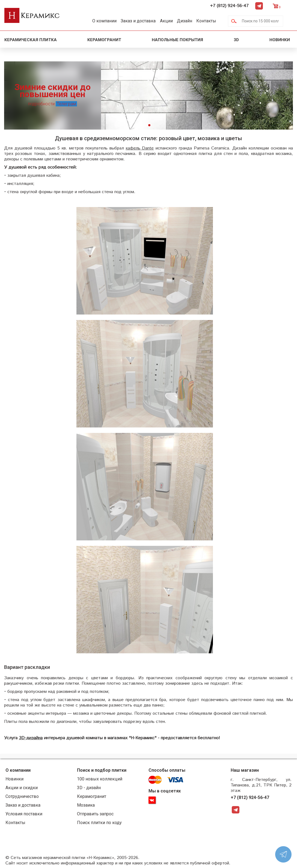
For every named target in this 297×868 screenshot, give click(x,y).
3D (236, 40)
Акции (172, 21)
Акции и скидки (22, 788)
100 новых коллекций (97, 779)
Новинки (280, 40)
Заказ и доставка (141, 21)
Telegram (269, 6)
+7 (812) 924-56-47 (239, 6)
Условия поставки (24, 814)
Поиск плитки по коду (96, 823)
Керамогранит (104, 40)
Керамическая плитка (31, 40)
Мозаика (83, 805)
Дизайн (192, 21)
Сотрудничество (22, 796)
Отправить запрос (92, 814)
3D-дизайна (31, 738)
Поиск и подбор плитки (99, 770)
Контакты (216, 21)
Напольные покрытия (177, 40)
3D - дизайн (86, 788)
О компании (106, 21)
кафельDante (139, 148)
